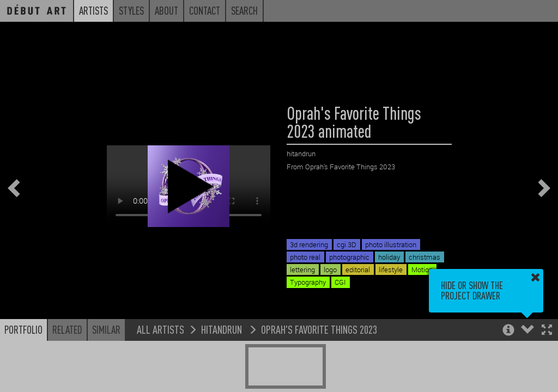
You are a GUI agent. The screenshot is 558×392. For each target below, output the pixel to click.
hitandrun (223, 329)
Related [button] (67, 329)
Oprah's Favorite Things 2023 (319, 329)
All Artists (160, 329)
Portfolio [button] (23, 329)
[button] (547, 331)
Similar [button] (106, 329)
